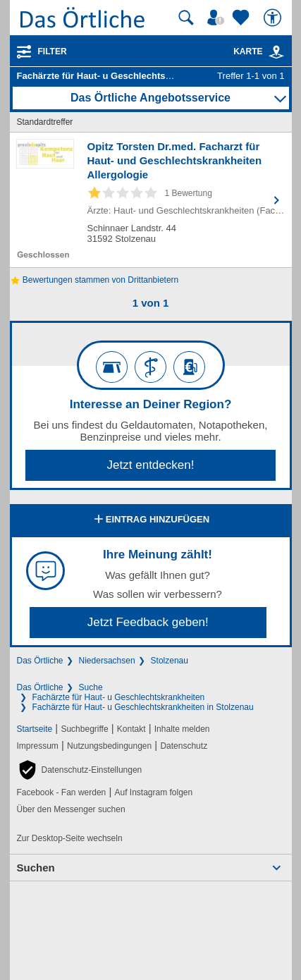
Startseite (35, 729)
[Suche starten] (186, 18)
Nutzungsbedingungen (109, 746)
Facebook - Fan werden (62, 792)
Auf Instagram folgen (153, 792)
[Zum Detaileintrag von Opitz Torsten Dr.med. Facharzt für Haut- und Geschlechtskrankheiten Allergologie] (151, 200)
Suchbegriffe (84, 729)
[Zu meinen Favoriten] (242, 18)
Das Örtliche (40, 661)
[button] (80, 770)
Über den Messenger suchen (71, 809)
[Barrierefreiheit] (274, 18)
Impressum (38, 746)
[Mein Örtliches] (218, 18)
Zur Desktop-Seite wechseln (70, 838)
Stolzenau (170, 661)
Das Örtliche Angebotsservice (150, 98)
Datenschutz (184, 746)
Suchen (36, 868)
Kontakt (131, 729)
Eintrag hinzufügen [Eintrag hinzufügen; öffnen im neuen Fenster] (150, 520)
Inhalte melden (182, 729)
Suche (91, 687)
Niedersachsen (107, 661)
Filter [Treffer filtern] (53, 51)
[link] (276, 52)
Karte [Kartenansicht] (259, 51)
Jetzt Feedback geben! (148, 622)
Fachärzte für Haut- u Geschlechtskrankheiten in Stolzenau (143, 707)
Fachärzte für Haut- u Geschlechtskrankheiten (119, 697)
